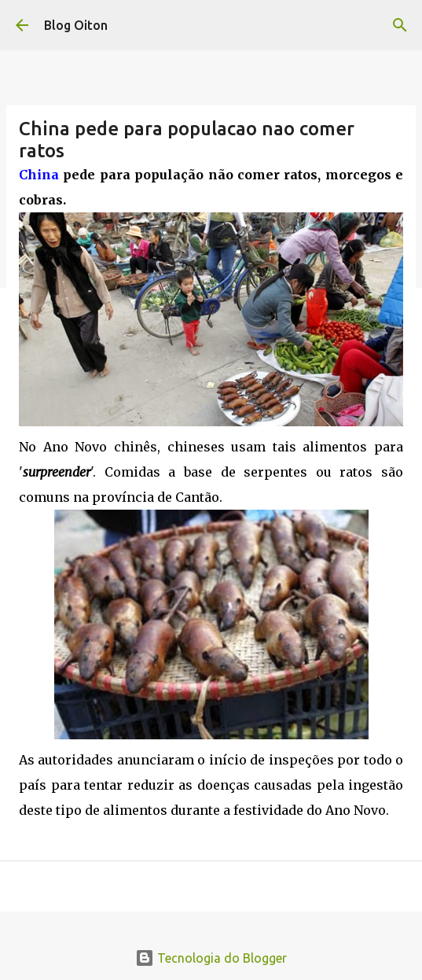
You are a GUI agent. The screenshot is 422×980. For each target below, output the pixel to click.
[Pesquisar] (400, 25)
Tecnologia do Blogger (211, 958)
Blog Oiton (76, 25)
